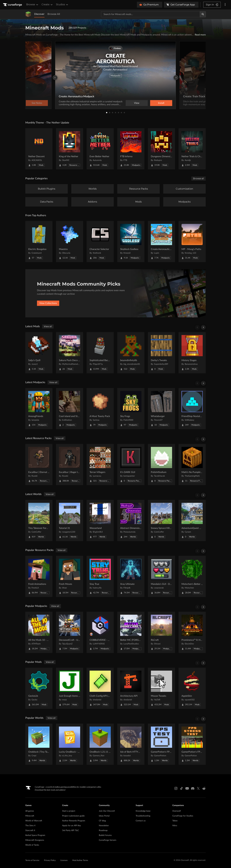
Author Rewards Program (74, 821)
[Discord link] (193, 788)
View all (48, 326)
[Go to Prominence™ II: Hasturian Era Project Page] (192, 632)
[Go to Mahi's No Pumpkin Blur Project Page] (192, 465)
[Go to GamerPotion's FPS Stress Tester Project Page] (192, 744)
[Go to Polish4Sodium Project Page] (161, 465)
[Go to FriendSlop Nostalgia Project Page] (192, 409)
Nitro (175, 826)
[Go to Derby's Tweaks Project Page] (161, 353)
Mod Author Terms (80, 860)
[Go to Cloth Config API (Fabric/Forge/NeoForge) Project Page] (100, 688)
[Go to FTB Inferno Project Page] (131, 149)
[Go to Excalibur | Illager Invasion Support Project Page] (70, 465)
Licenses (64, 860)
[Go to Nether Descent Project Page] (39, 149)
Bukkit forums (105, 835)
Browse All (54, 14)
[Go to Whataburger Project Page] (161, 409)
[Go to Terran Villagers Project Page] (100, 465)
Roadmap (103, 830)
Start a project (69, 811)
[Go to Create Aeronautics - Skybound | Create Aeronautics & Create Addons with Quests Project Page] (161, 242)
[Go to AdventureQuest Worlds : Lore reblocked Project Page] (192, 520)
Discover (39, 14)
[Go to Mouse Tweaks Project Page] (161, 688)
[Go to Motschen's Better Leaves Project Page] (192, 576)
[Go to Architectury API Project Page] (131, 688)
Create (47, 5)
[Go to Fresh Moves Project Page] (70, 576)
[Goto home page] (13, 5)
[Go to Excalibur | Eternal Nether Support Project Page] (39, 465)
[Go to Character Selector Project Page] (100, 242)
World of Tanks (32, 845)
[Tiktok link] (181, 788)
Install (161, 103)
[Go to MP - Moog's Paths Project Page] (192, 242)
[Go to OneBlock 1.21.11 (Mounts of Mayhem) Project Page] (100, 744)
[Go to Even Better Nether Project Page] (100, 149)
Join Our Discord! (107, 811)
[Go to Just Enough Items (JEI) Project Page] (70, 688)
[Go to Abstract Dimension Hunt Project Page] (131, 520)
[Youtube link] (187, 788)
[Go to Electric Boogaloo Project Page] (39, 242)
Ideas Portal (104, 816)
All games (30, 811)
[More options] (225, 5)
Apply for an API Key (72, 826)
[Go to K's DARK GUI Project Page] (131, 465)
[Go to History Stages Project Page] (192, 353)
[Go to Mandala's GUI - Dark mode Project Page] (161, 576)
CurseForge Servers (108, 840)
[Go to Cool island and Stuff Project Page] (70, 409)
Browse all (199, 179)
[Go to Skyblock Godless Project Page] (131, 242)
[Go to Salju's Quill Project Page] (39, 353)
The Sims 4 (30, 826)
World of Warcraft (34, 821)
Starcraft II (30, 830)
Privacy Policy (50, 860)
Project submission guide (73, 816)
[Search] (203, 14)
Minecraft (30, 816)
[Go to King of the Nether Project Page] (70, 149)
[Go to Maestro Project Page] (70, 242)
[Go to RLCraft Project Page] (161, 632)
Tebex (175, 821)
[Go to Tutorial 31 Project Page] (70, 520)
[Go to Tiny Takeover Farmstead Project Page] (39, 520)
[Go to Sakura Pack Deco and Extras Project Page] (70, 353)
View (137, 103)
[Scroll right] (203, 327)
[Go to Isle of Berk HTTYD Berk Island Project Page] (131, 744)
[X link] (198, 788)
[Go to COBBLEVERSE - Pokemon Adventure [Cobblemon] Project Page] (100, 632)
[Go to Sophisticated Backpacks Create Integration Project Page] (100, 353)
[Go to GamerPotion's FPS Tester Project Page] (161, 744)
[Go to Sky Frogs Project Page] (131, 409)
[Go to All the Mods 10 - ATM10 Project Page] (39, 632)
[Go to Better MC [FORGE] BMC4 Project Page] (131, 632)
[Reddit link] (204, 788)
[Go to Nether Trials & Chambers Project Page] (192, 149)
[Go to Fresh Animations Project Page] (39, 576)
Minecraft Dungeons (35, 840)
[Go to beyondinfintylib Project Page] (131, 353)
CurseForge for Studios (183, 816)
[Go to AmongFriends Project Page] (39, 409)
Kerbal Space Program (35, 835)
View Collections (48, 303)
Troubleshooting (143, 816)
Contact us (141, 821)
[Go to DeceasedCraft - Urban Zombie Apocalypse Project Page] (70, 632)
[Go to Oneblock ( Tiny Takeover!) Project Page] (39, 744)
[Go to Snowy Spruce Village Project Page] (161, 520)
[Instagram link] (176, 788)
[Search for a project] (151, 14)
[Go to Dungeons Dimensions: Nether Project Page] (161, 149)
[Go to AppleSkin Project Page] (192, 688)
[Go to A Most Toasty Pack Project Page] (100, 409)
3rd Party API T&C (70, 830)
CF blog (102, 821)
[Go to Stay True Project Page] (100, 576)
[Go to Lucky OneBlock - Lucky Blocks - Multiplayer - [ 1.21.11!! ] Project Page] (70, 744)
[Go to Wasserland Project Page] (100, 520)
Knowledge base (143, 811)
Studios (62, 5)
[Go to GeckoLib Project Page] (39, 688)
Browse (32, 5)
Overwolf (177, 811)
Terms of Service (32, 860)
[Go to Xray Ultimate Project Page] (131, 576)
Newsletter (104, 826)
